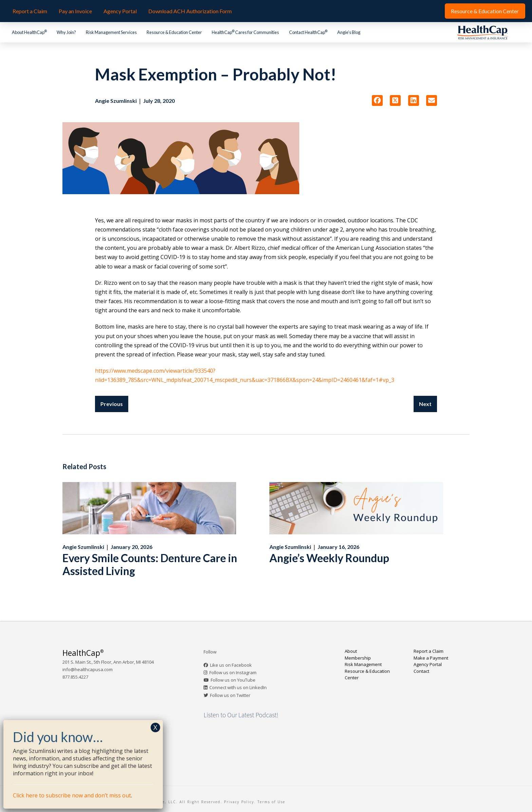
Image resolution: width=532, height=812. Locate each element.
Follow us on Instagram (233, 672)
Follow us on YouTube (233, 680)
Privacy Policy (239, 802)
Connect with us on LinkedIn (238, 687)
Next (425, 404)
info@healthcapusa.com (88, 669)
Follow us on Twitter (230, 695)
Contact (421, 671)
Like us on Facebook (231, 665)
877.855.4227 (75, 677)
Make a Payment (431, 658)
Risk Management (363, 664)
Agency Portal (428, 664)
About (351, 651)
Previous (112, 404)
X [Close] (155, 727)
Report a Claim (429, 651)
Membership (358, 658)
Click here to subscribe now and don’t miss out (72, 795)
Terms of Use (271, 802)
